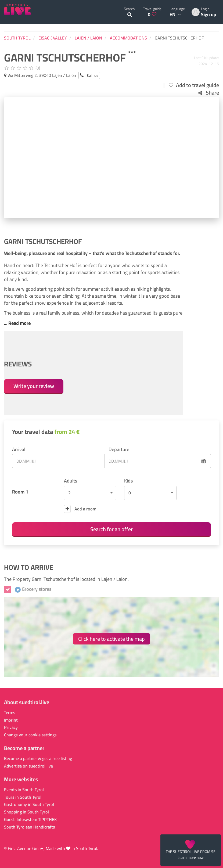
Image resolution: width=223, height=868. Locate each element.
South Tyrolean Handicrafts (29, 827)
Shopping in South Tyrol (26, 812)
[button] (90, 493)
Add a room (80, 509)
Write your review (34, 386)
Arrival (19, 449)
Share (209, 93)
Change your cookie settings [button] (30, 735)
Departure (119, 449)
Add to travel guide (194, 85)
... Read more (17, 323)
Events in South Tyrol (24, 790)
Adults (71, 481)
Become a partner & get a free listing (38, 759)
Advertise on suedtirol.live (28, 766)
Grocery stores (33, 589)
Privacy (11, 727)
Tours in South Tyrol (23, 797)
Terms (10, 713)
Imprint (11, 720)
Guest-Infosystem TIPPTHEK (30, 820)
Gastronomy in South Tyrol (29, 804)
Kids (128, 481)
